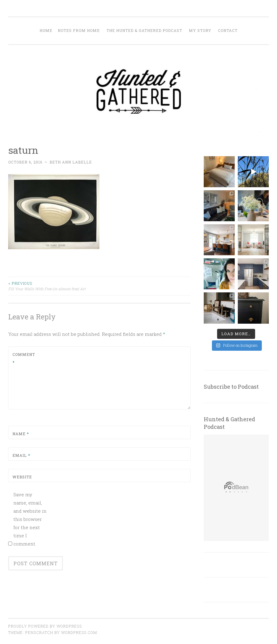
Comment (24, 358)
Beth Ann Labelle (71, 162)
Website (22, 477)
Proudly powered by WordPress (45, 626)
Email (21, 455)
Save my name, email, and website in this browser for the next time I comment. (30, 519)
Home (46, 30)
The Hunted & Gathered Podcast (144, 30)
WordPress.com (79, 632)
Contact (228, 30)
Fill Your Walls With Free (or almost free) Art (54, 286)
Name (21, 434)
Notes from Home (79, 30)
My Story (200, 30)
